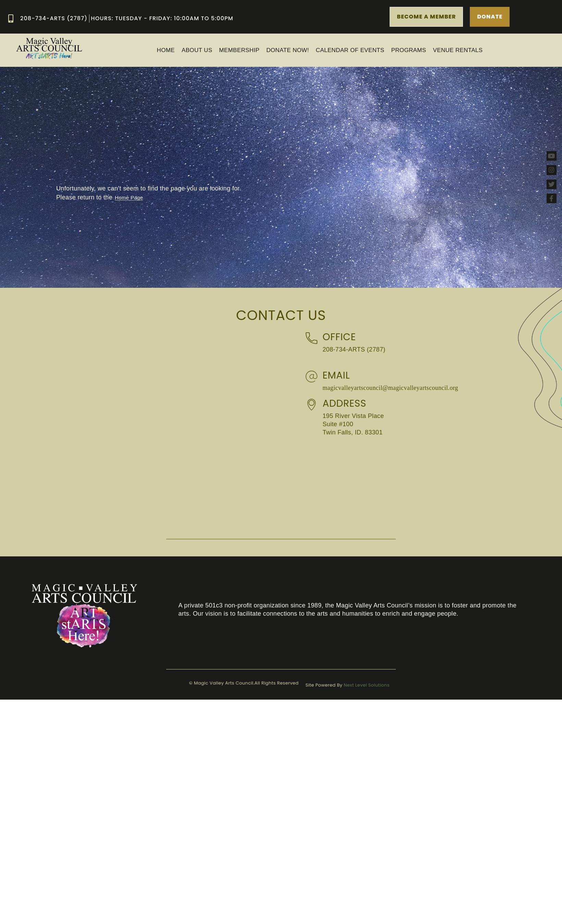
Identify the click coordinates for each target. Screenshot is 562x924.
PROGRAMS (409, 50)
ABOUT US (197, 50)
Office (339, 337)
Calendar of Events (350, 50)
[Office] (311, 338)
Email (336, 375)
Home (166, 50)
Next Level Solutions (367, 685)
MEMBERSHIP (239, 50)
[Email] (311, 377)
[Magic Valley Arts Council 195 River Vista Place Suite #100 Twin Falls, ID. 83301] (417, 487)
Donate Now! (288, 50)
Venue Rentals (458, 50)
